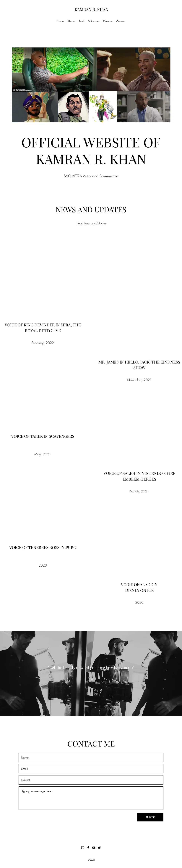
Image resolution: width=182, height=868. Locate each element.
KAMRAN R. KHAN (92, 9)
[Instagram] (83, 848)
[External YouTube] (43, 280)
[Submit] (150, 817)
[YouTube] (94, 848)
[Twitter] (99, 848)
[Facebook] (88, 848)
